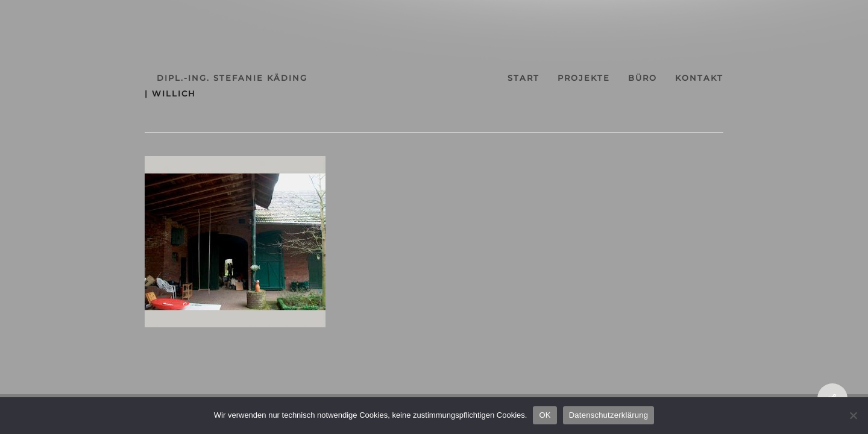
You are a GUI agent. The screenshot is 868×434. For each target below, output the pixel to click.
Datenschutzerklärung (609, 415)
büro (674, 78)
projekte (604, 78)
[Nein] (853, 415)
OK (545, 415)
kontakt (741, 78)
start (533, 78)
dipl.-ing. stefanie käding (190, 78)
